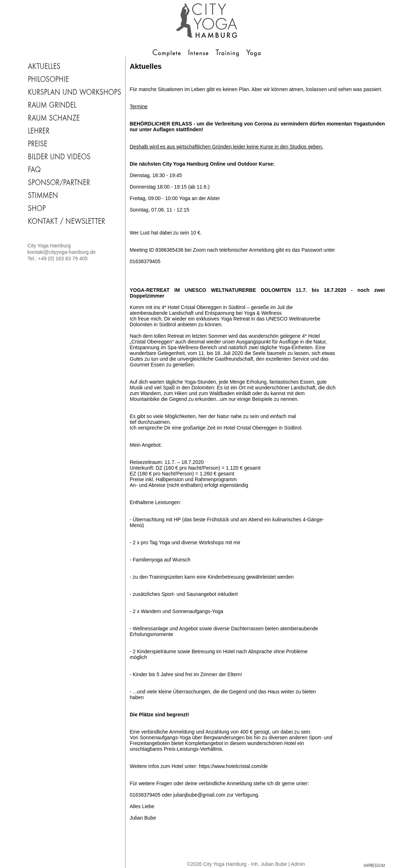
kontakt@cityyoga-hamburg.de (62, 252)
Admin (298, 864)
